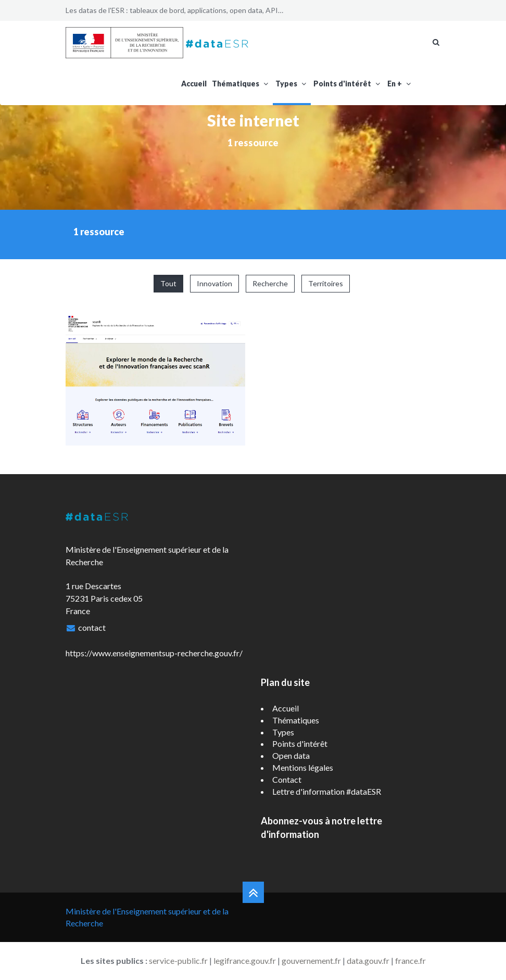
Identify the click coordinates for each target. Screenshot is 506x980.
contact (92, 627)
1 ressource (253, 143)
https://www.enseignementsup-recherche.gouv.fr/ (154, 653)
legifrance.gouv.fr (245, 960)
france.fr (410, 960)
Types (292, 84)
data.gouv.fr (368, 960)
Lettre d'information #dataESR (327, 791)
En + (400, 84)
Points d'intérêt (348, 84)
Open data (291, 755)
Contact (287, 779)
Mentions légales (303, 767)
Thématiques (241, 84)
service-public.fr (178, 960)
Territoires (326, 283)
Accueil (194, 84)
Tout (168, 283)
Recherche (270, 283)
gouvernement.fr (311, 960)
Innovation (214, 283)
